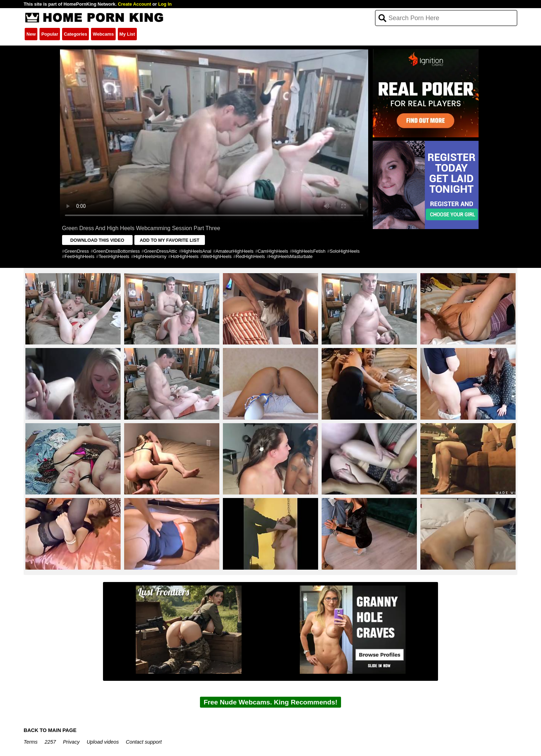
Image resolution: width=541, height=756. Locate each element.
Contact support (144, 742)
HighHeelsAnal (196, 251)
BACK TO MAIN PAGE (50, 730)
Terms (31, 742)
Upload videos (103, 742)
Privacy (71, 742)
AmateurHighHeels (234, 251)
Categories (75, 34)
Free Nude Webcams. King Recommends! (270, 702)
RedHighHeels (251, 256)
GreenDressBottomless (116, 251)
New (31, 34)
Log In (165, 4)
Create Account (134, 4)
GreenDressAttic (160, 251)
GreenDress (77, 251)
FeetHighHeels (80, 256)
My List (127, 34)
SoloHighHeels (345, 251)
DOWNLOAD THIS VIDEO (97, 240)
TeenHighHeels (114, 256)
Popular (50, 34)
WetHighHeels (217, 256)
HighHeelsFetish (309, 251)
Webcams (103, 34)
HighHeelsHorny (150, 256)
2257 (50, 742)
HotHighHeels (185, 256)
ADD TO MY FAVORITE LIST (169, 240)
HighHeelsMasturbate (291, 256)
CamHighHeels (273, 251)
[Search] (446, 18)
